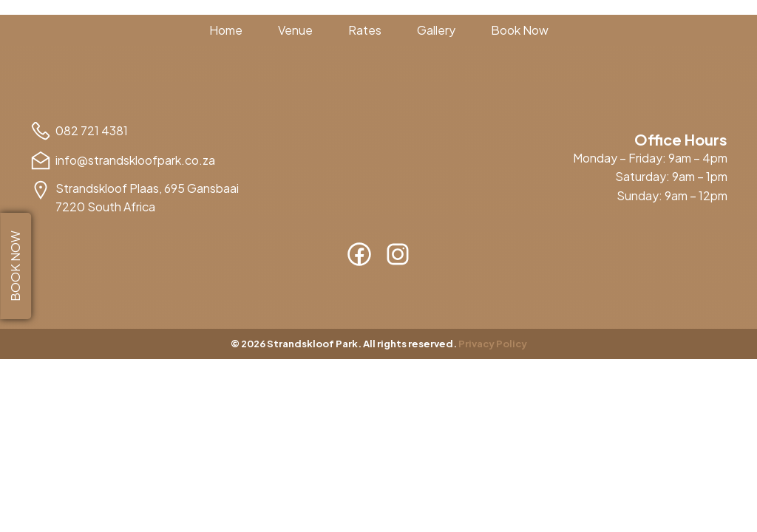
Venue (295, 30)
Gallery (436, 30)
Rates (365, 30)
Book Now (520, 30)
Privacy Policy (493, 344)
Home (226, 30)
